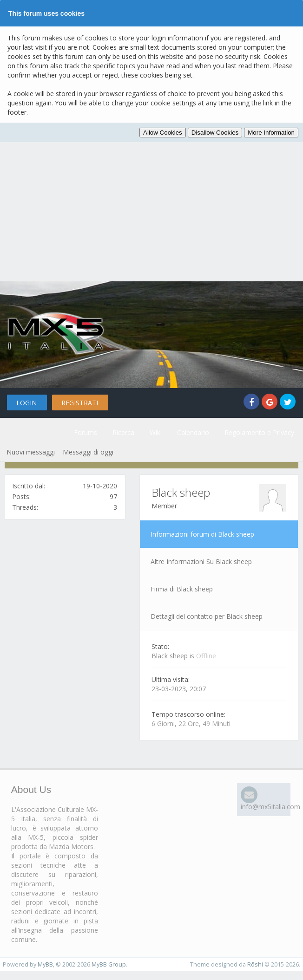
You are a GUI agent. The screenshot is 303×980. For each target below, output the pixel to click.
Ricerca (123, 432)
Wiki (156, 432)
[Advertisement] (151, 212)
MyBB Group (109, 964)
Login (26, 403)
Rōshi (255, 964)
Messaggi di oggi (88, 452)
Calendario (193, 432)
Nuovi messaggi (31, 452)
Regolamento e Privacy (259, 432)
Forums (86, 432)
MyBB (45, 964)
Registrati (80, 403)
